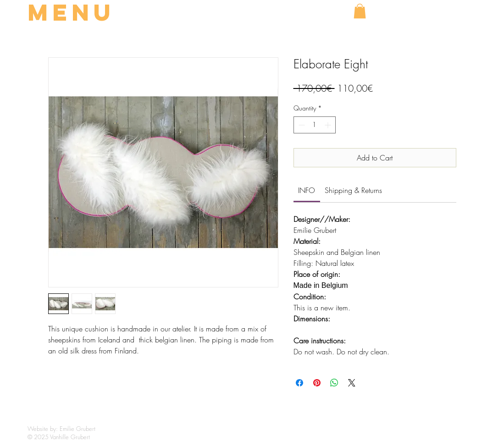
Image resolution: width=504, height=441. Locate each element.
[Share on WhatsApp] (334, 383)
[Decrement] (301, 125)
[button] (360, 11)
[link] (307, 190)
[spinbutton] (315, 125)
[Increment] (329, 125)
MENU (71, 12)
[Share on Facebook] (299, 383)
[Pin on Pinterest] (317, 383)
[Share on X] (352, 383)
